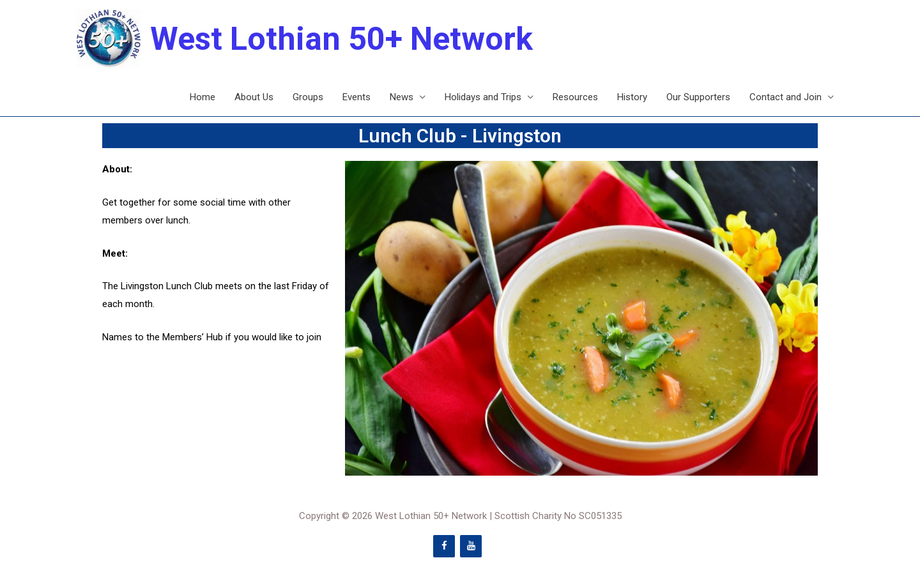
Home (203, 97)
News (402, 97)
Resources (575, 97)
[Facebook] (444, 546)
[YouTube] (471, 546)
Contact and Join (786, 97)
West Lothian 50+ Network (341, 39)
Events (356, 97)
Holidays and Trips (483, 97)
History (632, 97)
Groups (308, 97)
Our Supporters (698, 97)
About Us (254, 97)
